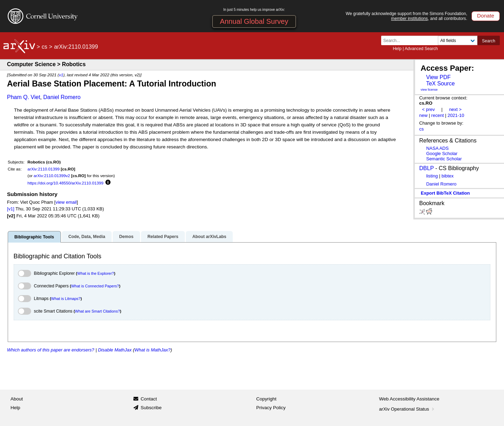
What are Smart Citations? (97, 311)
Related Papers (163, 237)
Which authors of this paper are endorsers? (51, 350)
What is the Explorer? (96, 273)
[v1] (11, 209)
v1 (61, 75)
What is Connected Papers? (95, 286)
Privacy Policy (271, 408)
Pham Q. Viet (24, 97)
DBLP (427, 168)
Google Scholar (442, 153)
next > (455, 109)
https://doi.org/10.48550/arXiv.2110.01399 (66, 183)
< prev (428, 109)
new (423, 115)
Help (397, 49)
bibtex (447, 176)
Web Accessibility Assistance (409, 399)
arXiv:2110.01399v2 (52, 176)
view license (429, 90)
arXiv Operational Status (407, 409)
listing (432, 176)
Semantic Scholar (444, 159)
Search (489, 41)
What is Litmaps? (66, 299)
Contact (149, 399)
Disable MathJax (115, 350)
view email (66, 202)
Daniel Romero (62, 97)
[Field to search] (458, 40)
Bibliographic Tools (34, 237)
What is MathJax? (152, 350)
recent (437, 115)
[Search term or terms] (412, 40)
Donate (486, 16)
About (17, 399)
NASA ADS (437, 148)
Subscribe (151, 408)
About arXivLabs (209, 237)
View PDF (438, 77)
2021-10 (456, 115)
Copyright (266, 399)
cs (44, 47)
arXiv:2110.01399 (44, 169)
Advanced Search (421, 49)
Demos (126, 237)
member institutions (409, 19)
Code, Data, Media (87, 237)
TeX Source (440, 83)
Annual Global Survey (254, 21)
